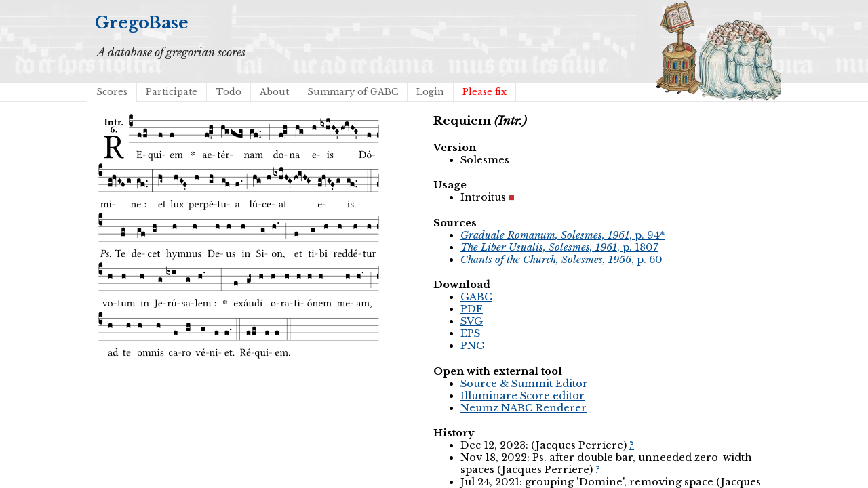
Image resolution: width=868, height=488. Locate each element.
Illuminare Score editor (522, 396)
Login (430, 92)
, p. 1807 (559, 247)
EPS (470, 333)
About (274, 92)
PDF (472, 309)
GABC (476, 297)
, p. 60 (561, 260)
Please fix (485, 92)
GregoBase (142, 23)
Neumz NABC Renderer (524, 408)
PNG (473, 346)
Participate (172, 92)
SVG (472, 321)
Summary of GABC (353, 92)
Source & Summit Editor (524, 384)
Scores (112, 92)
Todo (229, 92)
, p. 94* (563, 235)
